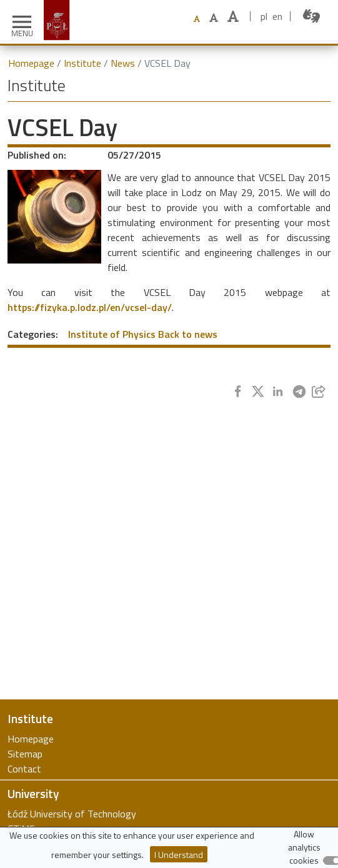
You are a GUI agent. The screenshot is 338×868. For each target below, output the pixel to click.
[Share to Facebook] (238, 391)
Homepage (31, 63)
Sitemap (25, 754)
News (123, 63)
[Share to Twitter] (258, 391)
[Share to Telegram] (299, 391)
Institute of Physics (112, 334)
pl (264, 16)
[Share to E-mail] (319, 391)
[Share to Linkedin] (278, 391)
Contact (24, 769)
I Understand (179, 855)
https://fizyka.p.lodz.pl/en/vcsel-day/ (90, 307)
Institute (82, 63)
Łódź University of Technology (72, 814)
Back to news (188, 334)
